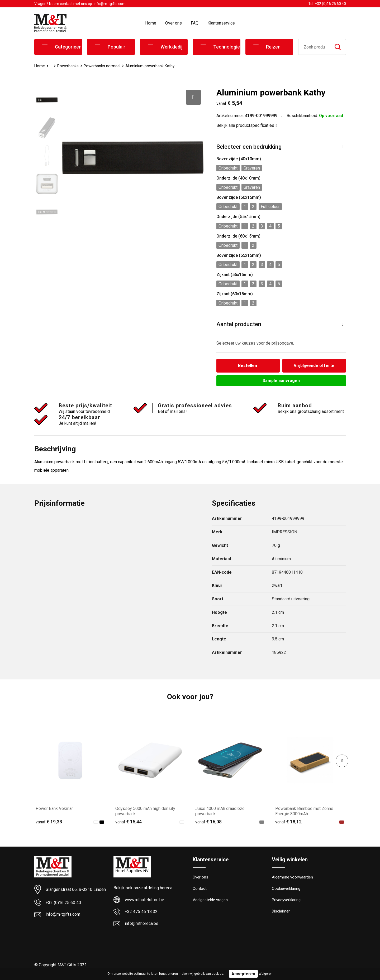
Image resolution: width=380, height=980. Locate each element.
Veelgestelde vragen (210, 900)
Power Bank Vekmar (54, 808)
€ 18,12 (288, 822)
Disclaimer (281, 911)
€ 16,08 (208, 822)
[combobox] (314, 47)
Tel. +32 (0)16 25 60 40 (327, 4)
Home (151, 23)
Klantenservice (221, 23)
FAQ (195, 23)
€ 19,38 (49, 822)
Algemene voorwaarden (292, 877)
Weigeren (266, 974)
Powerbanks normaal (102, 66)
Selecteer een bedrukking (249, 147)
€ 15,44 (129, 822)
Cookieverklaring (286, 889)
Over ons (174, 23)
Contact (200, 889)
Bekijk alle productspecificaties (247, 125)
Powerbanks (68, 66)
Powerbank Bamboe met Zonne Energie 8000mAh (304, 811)
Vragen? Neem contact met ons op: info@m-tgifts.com (80, 4)
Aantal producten (239, 324)
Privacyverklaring (286, 900)
